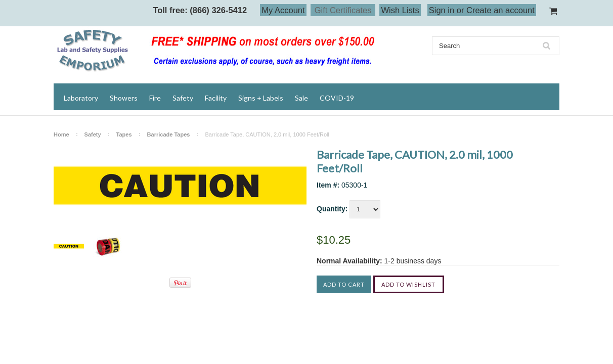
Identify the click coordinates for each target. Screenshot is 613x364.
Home (61, 134)
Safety (183, 98)
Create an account (500, 10)
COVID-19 (337, 98)
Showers (124, 98)
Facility (216, 98)
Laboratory (81, 98)
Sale (301, 98)
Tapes (124, 134)
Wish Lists (400, 10)
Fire (155, 98)
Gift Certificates (343, 10)
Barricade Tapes (169, 134)
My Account (283, 10)
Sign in (442, 10)
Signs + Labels (261, 98)
